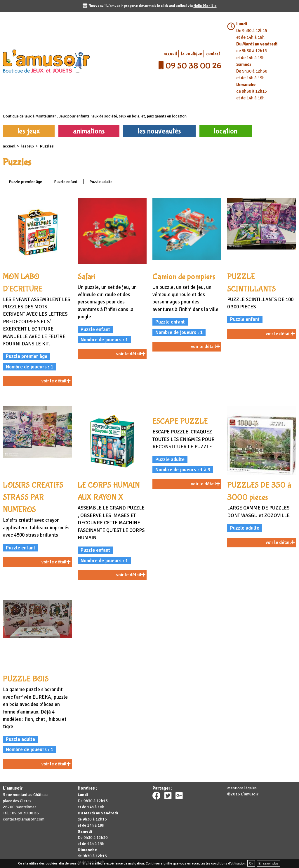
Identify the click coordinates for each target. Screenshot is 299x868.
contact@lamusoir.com (24, 819)
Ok (251, 863)
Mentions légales (242, 788)
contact (213, 54)
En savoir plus (268, 863)
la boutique (192, 54)
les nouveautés (159, 131)
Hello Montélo (205, 6)
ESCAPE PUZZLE (180, 421)
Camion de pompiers (184, 277)
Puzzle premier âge (25, 182)
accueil (170, 54)
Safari (87, 277)
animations (89, 131)
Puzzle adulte (101, 182)
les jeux (29, 131)
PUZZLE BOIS (26, 679)
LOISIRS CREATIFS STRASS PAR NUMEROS (33, 497)
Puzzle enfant (66, 182)
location (226, 131)
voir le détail (56, 381)
